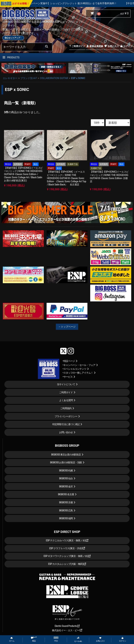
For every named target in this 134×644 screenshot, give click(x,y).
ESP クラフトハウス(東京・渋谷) (67, 548)
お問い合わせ (66, 432)
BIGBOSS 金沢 (66, 486)
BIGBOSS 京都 (66, 502)
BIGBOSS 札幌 (66, 471)
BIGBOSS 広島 (66, 510)
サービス (68, 377)
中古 (56, 639)
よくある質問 (66, 400)
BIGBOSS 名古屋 (66, 494)
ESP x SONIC (78, 78)
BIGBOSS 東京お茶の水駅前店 (66, 455)
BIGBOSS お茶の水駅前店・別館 (66, 462)
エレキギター (10, 78)
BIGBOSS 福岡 (66, 518)
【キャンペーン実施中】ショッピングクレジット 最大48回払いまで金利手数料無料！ (85, 3)
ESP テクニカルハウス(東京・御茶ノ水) (67, 540)
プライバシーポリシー (66, 416)
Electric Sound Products (67, 626)
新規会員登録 (95, 46)
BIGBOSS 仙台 (66, 478)
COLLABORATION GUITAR (54, 78)
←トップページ (67, 327)
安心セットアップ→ (13, 38)
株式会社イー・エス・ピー (67, 630)
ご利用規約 (66, 408)
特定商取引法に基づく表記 (66, 424)
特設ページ (69, 361)
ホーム (12, 640)
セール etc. (78, 639)
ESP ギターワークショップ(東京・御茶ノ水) (67, 556)
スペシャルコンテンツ (75, 369)
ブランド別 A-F (29, 78)
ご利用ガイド (77, 46)
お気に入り (111, 46)
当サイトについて (66, 384)
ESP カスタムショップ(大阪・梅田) (67, 564)
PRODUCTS (11, 57)
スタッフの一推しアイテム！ (78, 373)
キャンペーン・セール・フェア (79, 365)
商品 (34, 639)
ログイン (126, 46)
